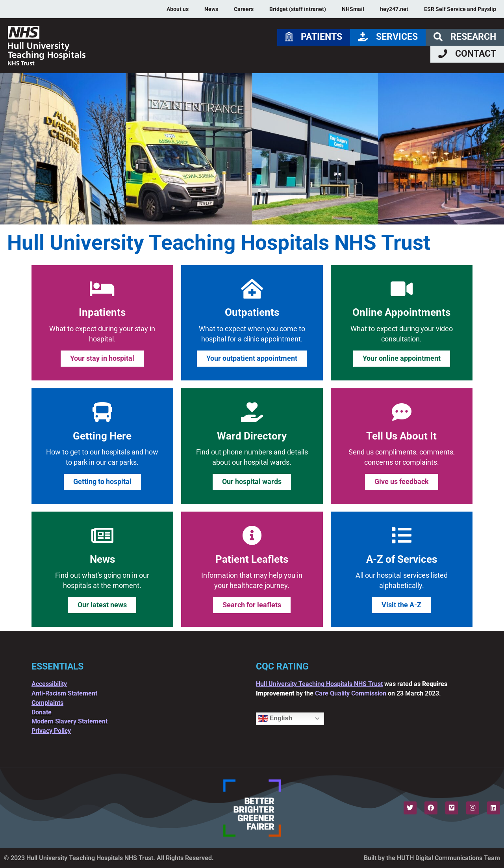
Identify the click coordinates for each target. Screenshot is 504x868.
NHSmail (353, 9)
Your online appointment (402, 358)
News (211, 9)
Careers (244, 9)
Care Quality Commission (351, 693)
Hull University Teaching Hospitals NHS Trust (319, 684)
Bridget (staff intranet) (298, 9)
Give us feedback (402, 482)
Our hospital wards (252, 482)
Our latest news (102, 605)
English (275, 719)
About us (178, 9)
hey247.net (394, 9)
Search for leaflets (252, 605)
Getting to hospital (102, 482)
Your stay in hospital (102, 358)
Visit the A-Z (401, 605)
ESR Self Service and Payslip (460, 9)
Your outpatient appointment (252, 358)
